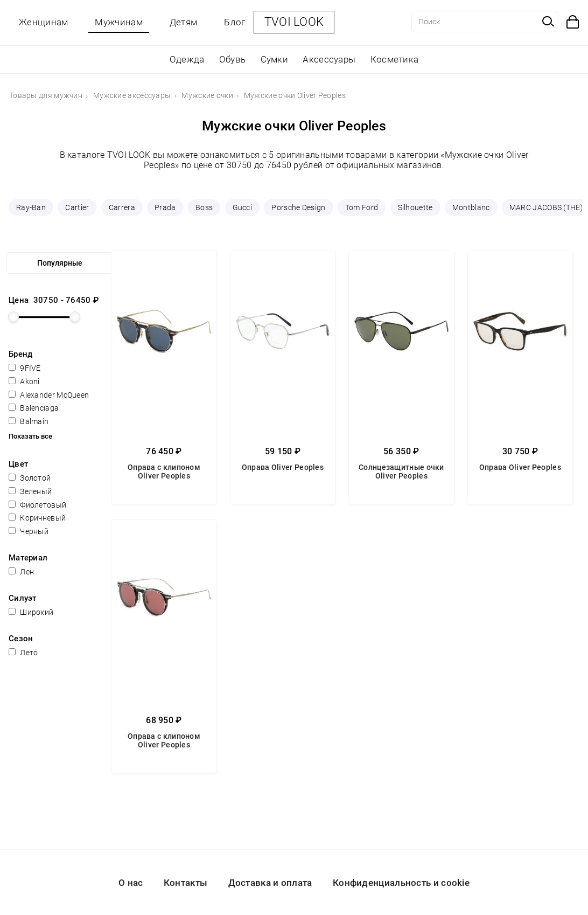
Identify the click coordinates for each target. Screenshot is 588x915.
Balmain (29, 421)
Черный (29, 531)
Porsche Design (298, 207)
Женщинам (43, 22)
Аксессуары (329, 59)
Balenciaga (34, 408)
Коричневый (37, 518)
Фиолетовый (37, 505)
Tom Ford (362, 207)
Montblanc (471, 207)
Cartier (77, 207)
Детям (184, 22)
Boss (204, 207)
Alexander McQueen (49, 395)
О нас (131, 883)
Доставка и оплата (270, 883)
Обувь (233, 59)
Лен (21, 572)
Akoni (24, 382)
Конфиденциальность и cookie (401, 883)
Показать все (30, 436)
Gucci (243, 207)
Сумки (275, 59)
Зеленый (30, 491)
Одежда (187, 59)
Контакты (185, 883)
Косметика (395, 59)
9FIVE (25, 368)
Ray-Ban (31, 207)
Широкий (31, 612)
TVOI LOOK (294, 22)
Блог (234, 22)
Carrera (122, 207)
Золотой (30, 478)
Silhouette (415, 207)
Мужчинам (118, 22)
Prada (165, 207)
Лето (23, 653)
